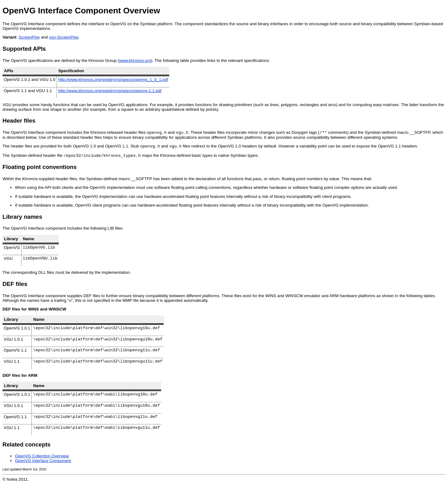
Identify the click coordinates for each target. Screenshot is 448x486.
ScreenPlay (29, 37)
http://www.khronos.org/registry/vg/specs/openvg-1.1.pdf (110, 91)
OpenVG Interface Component (43, 463)
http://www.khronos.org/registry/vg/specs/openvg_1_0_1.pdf (113, 79)
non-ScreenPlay (64, 37)
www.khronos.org (135, 61)
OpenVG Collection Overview (42, 458)
